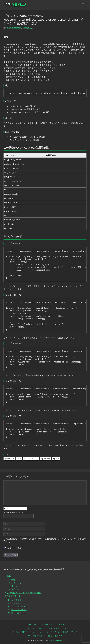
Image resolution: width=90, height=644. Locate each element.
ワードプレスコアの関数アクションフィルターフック (45, 628)
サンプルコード (14, 596)
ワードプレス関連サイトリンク (40, 636)
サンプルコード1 (19, 600)
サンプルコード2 (19, 603)
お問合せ (58, 636)
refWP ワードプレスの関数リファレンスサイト (45, 624)
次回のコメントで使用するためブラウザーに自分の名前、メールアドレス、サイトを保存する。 (46, 540)
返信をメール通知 (13, 548)
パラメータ (16, 583)
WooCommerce (14, 28)
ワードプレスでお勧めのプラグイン (65, 632)
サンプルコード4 (19, 610)
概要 (9, 576)
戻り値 (14, 586)
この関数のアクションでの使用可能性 (24, 593)
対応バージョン (18, 589)
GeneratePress (56, 640)
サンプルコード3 (19, 606)
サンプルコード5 (19, 613)
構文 (13, 580)
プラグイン (28, 28)
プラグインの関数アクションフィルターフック (30, 632)
